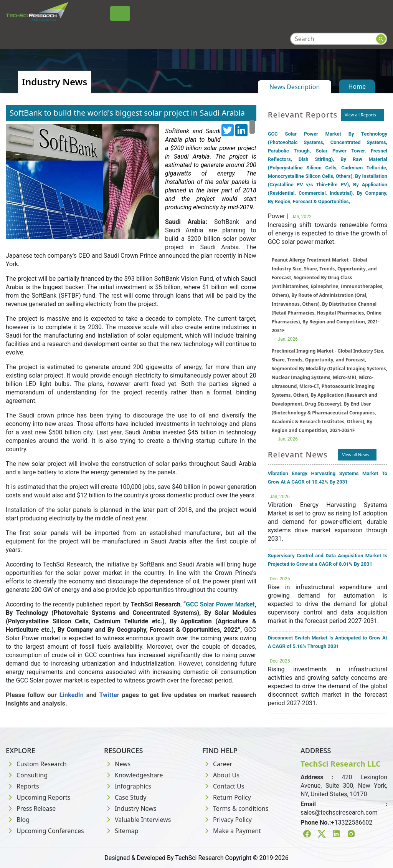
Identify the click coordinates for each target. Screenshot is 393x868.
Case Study (125, 797)
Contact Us (223, 786)
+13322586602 (352, 822)
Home (357, 86)
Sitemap (121, 831)
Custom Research (36, 764)
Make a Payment (232, 831)
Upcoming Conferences (45, 831)
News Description (295, 87)
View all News (355, 455)
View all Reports (360, 115)
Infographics (128, 786)
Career (217, 764)
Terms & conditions (235, 808)
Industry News (130, 808)
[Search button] (381, 39)
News (117, 764)
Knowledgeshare (133, 775)
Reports (22, 786)
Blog (18, 820)
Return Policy (227, 797)
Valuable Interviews (137, 820)
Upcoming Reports (38, 797)
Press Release (31, 808)
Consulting (27, 775)
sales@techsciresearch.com (339, 813)
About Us (221, 775)
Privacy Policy (227, 820)
